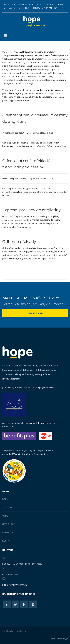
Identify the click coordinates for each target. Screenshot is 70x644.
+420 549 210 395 (10, 574)
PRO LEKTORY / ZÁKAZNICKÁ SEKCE (44, 8)
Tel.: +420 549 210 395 (14, 8)
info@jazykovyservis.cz (15, 585)
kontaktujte (8, 146)
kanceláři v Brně (12, 90)
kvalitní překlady (27, 52)
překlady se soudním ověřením (48, 90)
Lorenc (59, 639)
